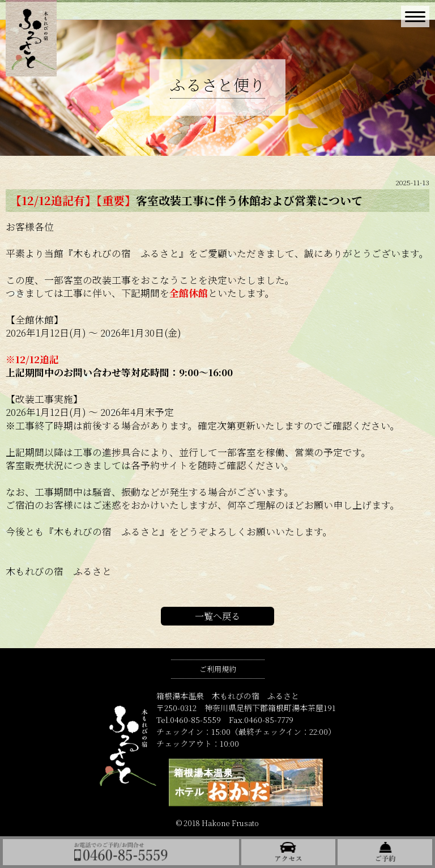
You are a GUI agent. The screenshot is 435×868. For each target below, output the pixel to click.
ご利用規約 (218, 669)
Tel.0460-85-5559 (189, 720)
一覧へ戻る (217, 616)
